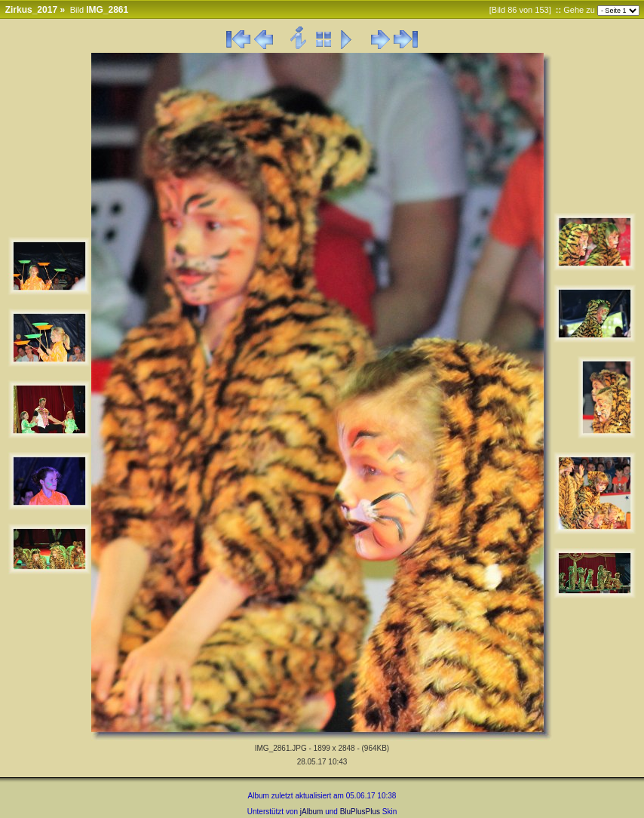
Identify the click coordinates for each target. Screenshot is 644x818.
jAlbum (312, 812)
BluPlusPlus (360, 812)
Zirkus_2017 (31, 10)
